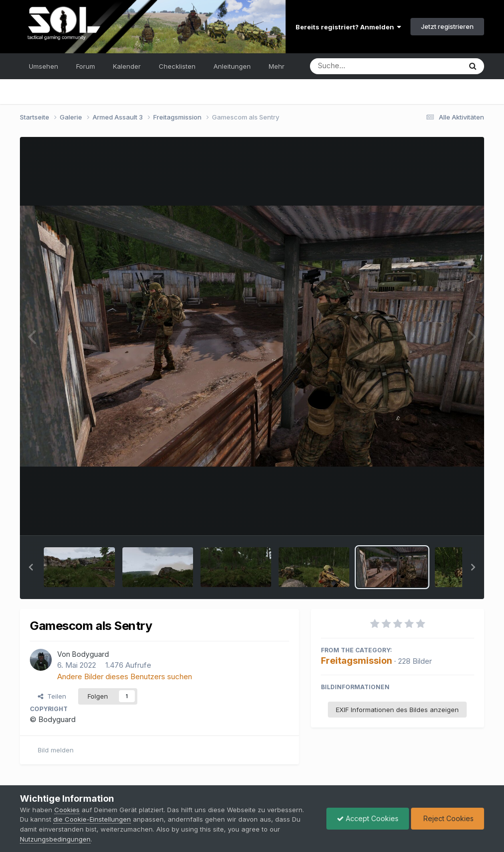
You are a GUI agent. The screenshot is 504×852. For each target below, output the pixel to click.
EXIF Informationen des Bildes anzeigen (397, 710)
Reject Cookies (448, 818)
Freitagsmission (356, 661)
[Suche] (365, 66)
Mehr (277, 66)
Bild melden (56, 750)
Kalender (127, 66)
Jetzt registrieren (447, 26)
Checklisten (177, 66)
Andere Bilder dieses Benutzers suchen (125, 676)
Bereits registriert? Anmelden (348, 27)
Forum (86, 66)
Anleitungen (232, 66)
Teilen (52, 696)
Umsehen (44, 66)
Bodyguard (91, 654)
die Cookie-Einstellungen (92, 819)
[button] (31, 567)
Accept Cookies (368, 818)
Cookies (67, 810)
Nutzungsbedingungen (55, 839)
